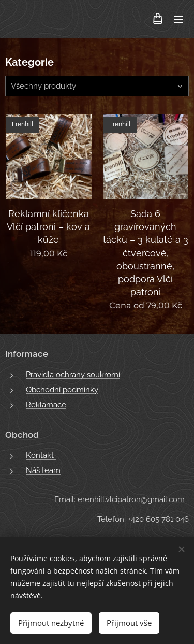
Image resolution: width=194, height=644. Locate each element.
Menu (178, 20)
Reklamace (46, 405)
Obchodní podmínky (62, 390)
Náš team (43, 470)
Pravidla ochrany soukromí (73, 375)
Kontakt (41, 455)
